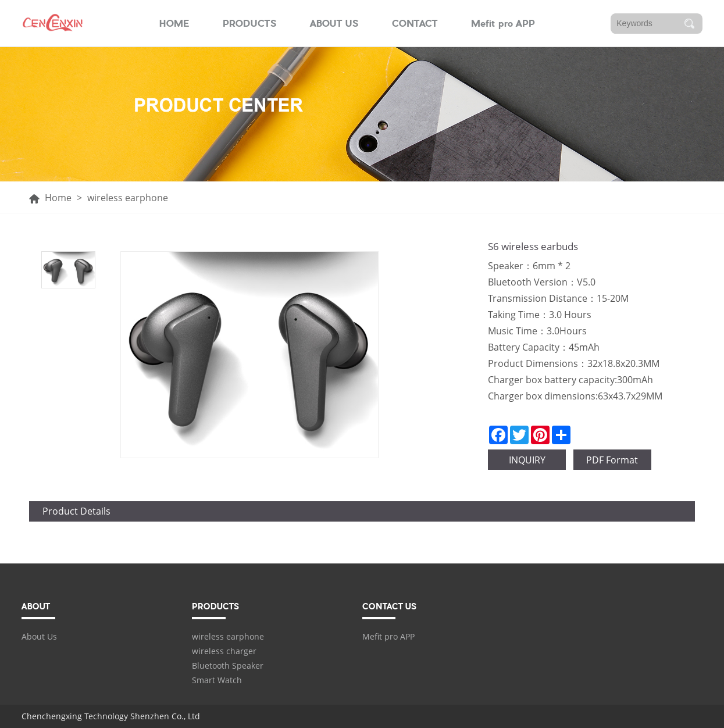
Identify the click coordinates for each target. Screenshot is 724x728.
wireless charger (224, 651)
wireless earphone (228, 636)
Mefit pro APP (503, 23)
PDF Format (612, 460)
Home (58, 198)
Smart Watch (217, 680)
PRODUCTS (250, 23)
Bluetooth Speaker (228, 665)
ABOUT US (334, 23)
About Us (39, 636)
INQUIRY (527, 460)
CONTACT (415, 23)
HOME (174, 23)
